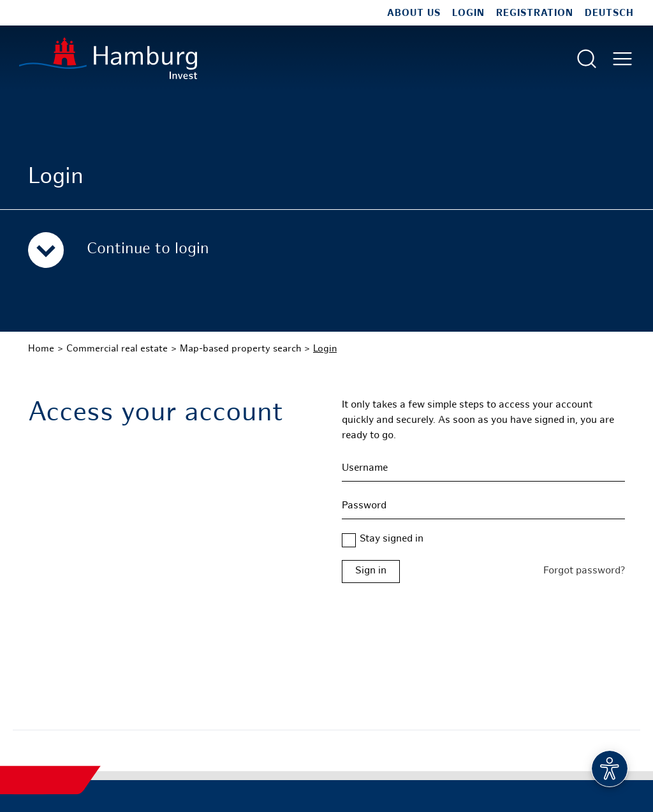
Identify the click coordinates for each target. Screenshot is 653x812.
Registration (535, 13)
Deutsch (609, 13)
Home (41, 349)
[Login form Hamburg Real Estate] (483, 572)
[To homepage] (108, 58)
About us (414, 13)
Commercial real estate (117, 349)
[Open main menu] (622, 59)
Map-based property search (240, 349)
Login (468, 13)
